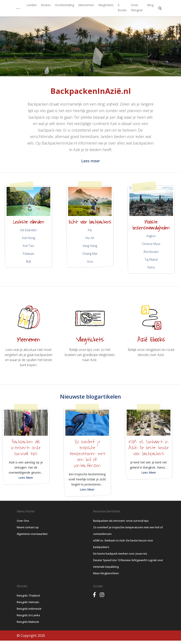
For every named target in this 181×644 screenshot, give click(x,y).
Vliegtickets (106, 5)
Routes (46, 5)
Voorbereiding (65, 5)
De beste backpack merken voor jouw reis (120, 554)
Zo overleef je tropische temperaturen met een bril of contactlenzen (87, 454)
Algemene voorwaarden (32, 534)
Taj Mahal (151, 259)
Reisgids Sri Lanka (28, 615)
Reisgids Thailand (28, 595)
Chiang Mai (90, 254)
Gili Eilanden (28, 230)
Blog (150, 5)
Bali (29, 261)
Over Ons (23, 521)
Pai (90, 230)
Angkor (151, 236)
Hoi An (90, 238)
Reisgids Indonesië (29, 609)
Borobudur (151, 252)
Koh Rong (29, 238)
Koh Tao (29, 246)
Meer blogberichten (106, 573)
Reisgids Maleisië (28, 622)
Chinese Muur (151, 244)
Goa (90, 261)
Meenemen (86, 5)
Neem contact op (28, 527)
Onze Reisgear (137, 8)
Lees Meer (26, 478)
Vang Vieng (90, 246)
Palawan (29, 254)
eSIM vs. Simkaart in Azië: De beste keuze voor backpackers (149, 448)
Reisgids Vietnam (28, 602)
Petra (151, 267)
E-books (122, 8)
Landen (32, 5)
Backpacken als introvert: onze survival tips (26, 448)
